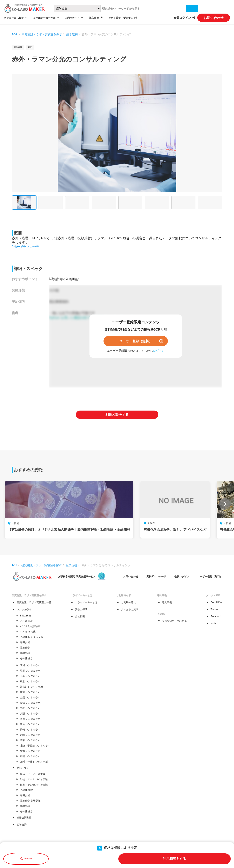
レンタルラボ (24, 609)
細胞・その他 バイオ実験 (34, 785)
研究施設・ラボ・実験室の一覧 (34, 602)
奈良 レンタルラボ (30, 724)
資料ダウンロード (156, 576)
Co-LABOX (217, 602)
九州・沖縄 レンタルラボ (34, 762)
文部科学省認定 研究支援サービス (77, 576)
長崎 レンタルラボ (30, 729)
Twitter (215, 609)
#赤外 (16, 247)
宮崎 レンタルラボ (30, 735)
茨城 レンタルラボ (30, 665)
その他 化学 (26, 658)
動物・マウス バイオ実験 (34, 779)
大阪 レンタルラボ (30, 713)
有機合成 (25, 642)
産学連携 (72, 34)
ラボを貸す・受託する (121, 18)
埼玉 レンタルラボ (30, 671)
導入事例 (94, 18)
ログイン (159, 351)
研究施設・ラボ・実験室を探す (42, 34)
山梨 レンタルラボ (30, 697)
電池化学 (25, 648)
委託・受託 (23, 768)
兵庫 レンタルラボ (30, 719)
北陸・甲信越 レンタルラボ (35, 746)
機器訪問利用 (24, 818)
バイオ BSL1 (27, 621)
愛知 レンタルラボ (30, 703)
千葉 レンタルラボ (30, 676)
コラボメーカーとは (86, 602)
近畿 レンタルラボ (30, 756)
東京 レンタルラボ (30, 681)
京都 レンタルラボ (30, 708)
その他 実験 (26, 790)
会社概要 (80, 616)
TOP (15, 34)
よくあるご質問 (130, 609)
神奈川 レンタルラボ (31, 687)
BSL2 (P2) (25, 616)
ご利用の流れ (128, 602)
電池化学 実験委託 (30, 801)
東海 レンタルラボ (30, 751)
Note (213, 623)
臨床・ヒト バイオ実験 (33, 774)
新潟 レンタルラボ (30, 692)
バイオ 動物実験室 (30, 626)
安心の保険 (81, 609)
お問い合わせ (214, 18)
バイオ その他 (28, 632)
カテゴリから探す (14, 18)
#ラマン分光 (30, 247)
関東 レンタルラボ (30, 740)
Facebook (216, 616)
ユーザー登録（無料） (136, 341)
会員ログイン (182, 18)
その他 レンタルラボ (31, 637)
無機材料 (25, 653)
